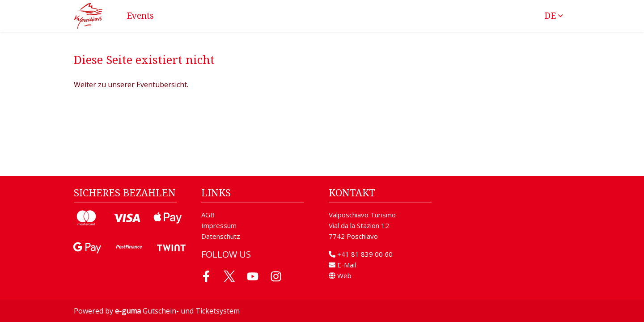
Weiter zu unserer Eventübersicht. (131, 85)
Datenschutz (221, 236)
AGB (208, 215)
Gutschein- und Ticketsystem (177, 311)
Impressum (219, 225)
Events (140, 15)
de (550, 15)
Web (340, 275)
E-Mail (342, 265)
